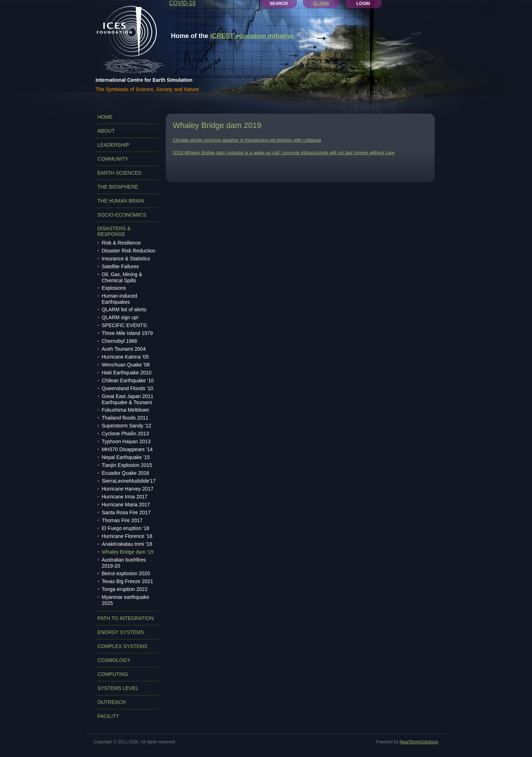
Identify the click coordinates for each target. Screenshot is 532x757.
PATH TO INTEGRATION (126, 618)
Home (105, 117)
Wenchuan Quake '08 (126, 365)
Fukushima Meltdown (126, 410)
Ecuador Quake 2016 (126, 473)
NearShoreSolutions (419, 742)
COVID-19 (183, 3)
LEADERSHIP (114, 145)
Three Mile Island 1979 (127, 333)
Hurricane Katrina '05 (125, 357)
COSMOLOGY (114, 660)
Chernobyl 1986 (120, 341)
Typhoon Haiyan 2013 (126, 441)
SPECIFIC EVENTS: (125, 325)
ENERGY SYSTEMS (121, 632)
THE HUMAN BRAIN (121, 201)
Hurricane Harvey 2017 (128, 489)
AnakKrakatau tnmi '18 (127, 544)
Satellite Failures (121, 266)
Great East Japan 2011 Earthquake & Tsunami (128, 399)
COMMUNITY (113, 159)
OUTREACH (112, 702)
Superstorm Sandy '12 (127, 426)
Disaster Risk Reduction (129, 251)
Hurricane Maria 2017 (126, 505)
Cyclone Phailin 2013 (126, 434)
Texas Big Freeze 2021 (128, 581)
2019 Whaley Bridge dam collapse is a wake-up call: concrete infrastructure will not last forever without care (284, 153)
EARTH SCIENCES (120, 173)
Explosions (114, 288)
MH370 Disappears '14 (127, 449)
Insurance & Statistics (126, 259)
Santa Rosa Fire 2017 (126, 512)
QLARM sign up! (120, 317)
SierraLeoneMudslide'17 (129, 481)
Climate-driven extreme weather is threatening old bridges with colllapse (247, 140)
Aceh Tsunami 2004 (124, 349)
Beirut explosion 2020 (126, 573)
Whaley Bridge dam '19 (128, 552)
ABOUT (106, 131)
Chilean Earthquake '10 (128, 380)
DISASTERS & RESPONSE (114, 231)
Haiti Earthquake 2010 (127, 373)
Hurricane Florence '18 (127, 536)
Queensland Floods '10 (128, 388)
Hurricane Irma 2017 (125, 497)
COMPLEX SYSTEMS (123, 646)
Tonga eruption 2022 (125, 589)
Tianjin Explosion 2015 (127, 465)
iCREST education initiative (252, 36)
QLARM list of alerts (124, 309)
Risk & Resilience (121, 243)
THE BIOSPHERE (118, 187)
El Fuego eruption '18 (126, 528)
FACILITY (109, 716)
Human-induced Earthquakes (120, 299)
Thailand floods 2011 (125, 418)
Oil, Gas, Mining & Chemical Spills (122, 277)
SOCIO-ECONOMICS (122, 215)
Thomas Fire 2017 (122, 520)
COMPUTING (113, 674)
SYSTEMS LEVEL (118, 688)
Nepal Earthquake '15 (126, 457)
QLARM (321, 4)
